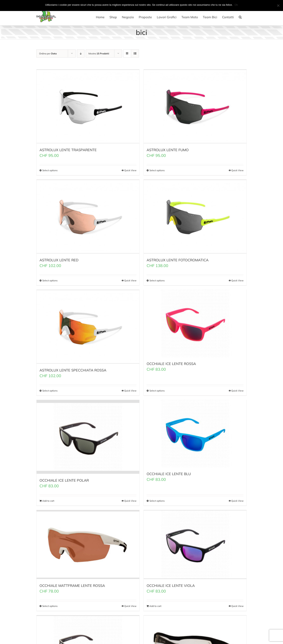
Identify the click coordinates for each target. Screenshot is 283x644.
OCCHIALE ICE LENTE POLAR (64, 478)
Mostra (99, 54)
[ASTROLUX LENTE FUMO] (195, 106)
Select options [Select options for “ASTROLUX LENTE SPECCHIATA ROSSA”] (50, 388)
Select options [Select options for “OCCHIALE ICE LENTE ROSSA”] (157, 388)
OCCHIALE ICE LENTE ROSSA (171, 363)
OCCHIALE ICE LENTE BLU (169, 472)
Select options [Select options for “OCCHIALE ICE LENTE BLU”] (157, 498)
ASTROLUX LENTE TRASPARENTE (68, 149)
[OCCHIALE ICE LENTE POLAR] (88, 434)
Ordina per (48, 54)
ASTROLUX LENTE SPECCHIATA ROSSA (73, 368)
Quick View (130, 170)
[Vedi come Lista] (135, 54)
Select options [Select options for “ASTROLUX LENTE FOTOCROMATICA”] (157, 279)
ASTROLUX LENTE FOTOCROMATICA (178, 259)
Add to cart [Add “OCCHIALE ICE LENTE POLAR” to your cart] (48, 498)
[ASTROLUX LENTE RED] (88, 215)
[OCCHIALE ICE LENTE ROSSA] (195, 322)
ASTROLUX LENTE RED (59, 259)
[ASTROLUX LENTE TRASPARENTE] (88, 106)
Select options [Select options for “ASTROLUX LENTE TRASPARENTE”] (50, 170)
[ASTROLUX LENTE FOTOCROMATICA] (195, 215)
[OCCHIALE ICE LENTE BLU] (195, 432)
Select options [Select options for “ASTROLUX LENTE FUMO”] (157, 170)
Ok (236, 5)
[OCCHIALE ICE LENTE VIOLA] (195, 542)
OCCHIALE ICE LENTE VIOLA (171, 582)
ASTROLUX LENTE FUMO (168, 149)
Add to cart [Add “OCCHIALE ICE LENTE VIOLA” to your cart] (155, 603)
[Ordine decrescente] (81, 54)
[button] (240, 17)
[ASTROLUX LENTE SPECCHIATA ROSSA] (88, 325)
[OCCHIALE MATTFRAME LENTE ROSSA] (88, 542)
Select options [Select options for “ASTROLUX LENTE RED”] (50, 279)
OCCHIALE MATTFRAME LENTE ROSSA (72, 582)
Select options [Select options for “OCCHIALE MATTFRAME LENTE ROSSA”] (50, 603)
